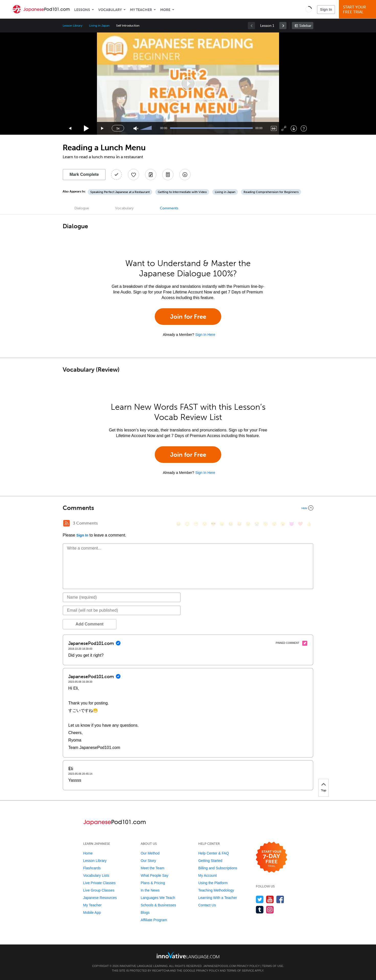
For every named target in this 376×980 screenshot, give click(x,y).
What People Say (154, 875)
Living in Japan (99, 26)
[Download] (294, 128)
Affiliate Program (154, 920)
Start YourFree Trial (358, 10)
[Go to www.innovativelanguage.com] (188, 955)
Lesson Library (73, 26)
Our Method (150, 853)
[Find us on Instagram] (270, 910)
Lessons (82, 10)
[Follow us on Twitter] (260, 899)
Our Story (148, 861)
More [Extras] (165, 10)
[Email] (122, 610)
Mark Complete (84, 174)
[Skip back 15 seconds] (70, 128)
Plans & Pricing (153, 883)
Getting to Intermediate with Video (182, 192)
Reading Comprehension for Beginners (271, 192)
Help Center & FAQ (214, 853)
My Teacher (141, 10)
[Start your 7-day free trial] (272, 857)
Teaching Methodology (216, 890)
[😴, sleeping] (274, 524)
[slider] (147, 128)
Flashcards (92, 868)
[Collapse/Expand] (188, 508)
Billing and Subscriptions (218, 868)
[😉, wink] (248, 524)
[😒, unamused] (205, 524)
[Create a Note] (151, 175)
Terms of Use (273, 966)
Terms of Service (240, 971)
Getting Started (210, 861)
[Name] (122, 597)
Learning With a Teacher (218, 898)
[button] (309, 9)
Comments (169, 208)
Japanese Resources (100, 898)
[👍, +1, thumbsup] (309, 524)
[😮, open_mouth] (283, 524)
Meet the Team (152, 868)
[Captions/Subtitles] (274, 128)
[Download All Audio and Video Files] (185, 175)
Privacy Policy (248, 966)
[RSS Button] (67, 523)
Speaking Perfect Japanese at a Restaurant (120, 192)
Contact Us (207, 905)
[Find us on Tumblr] (260, 910)
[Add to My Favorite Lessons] (134, 175)
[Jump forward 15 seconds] (103, 128)
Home (88, 853)
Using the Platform (213, 883)
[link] (283, 26)
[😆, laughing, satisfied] (231, 524)
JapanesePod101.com (219, 966)
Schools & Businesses (158, 905)
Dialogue (82, 208)
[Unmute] (136, 128)
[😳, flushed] (187, 524)
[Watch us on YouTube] (270, 899)
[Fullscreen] (284, 128)
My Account (207, 875)
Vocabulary (110, 10)
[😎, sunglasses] (213, 524)
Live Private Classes (99, 883)
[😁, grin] (196, 524)
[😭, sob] (257, 524)
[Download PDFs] (168, 175)
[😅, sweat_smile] (239, 524)
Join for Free (188, 317)
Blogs (145, 913)
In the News (150, 890)
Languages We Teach (158, 898)
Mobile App (92, 913)
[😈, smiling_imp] (292, 524)
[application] (188, 84)
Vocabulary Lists (96, 875)
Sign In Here (205, 335)
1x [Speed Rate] (118, 128)
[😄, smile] (179, 524)
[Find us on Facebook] (280, 899)
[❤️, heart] (300, 524)
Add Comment (89, 624)
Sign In (326, 9)
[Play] (87, 128)
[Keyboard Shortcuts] (304, 128)
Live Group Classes (99, 890)
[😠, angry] (222, 524)
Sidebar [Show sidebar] (305, 26)
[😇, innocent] (266, 524)
